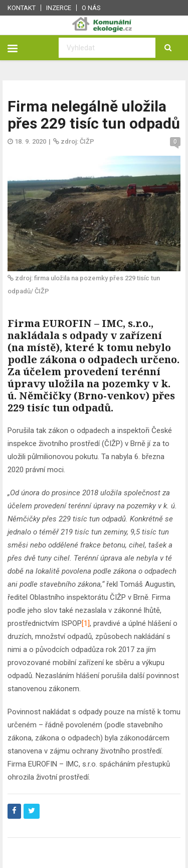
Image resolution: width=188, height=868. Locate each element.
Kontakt (22, 8)
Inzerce (59, 8)
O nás (91, 8)
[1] (86, 623)
